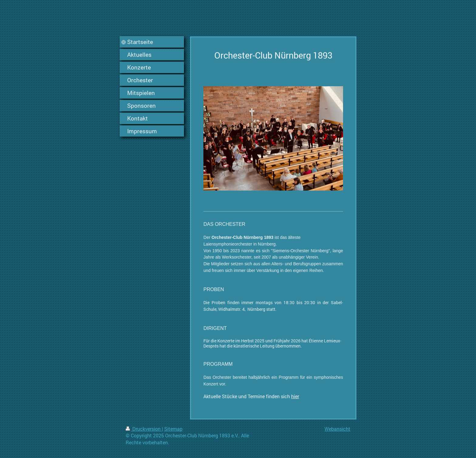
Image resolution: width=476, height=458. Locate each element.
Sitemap (173, 429)
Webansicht (337, 429)
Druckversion (144, 429)
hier (295, 396)
